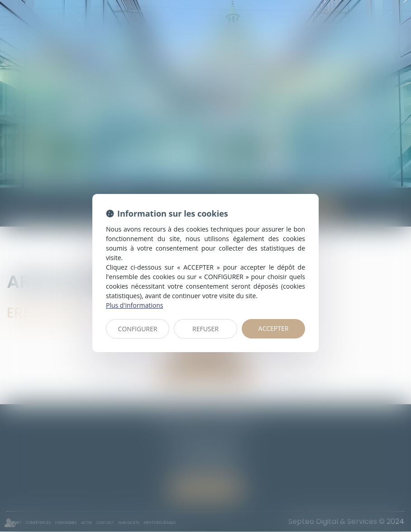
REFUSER (205, 329)
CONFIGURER (138, 329)
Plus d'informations (134, 305)
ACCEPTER (274, 328)
